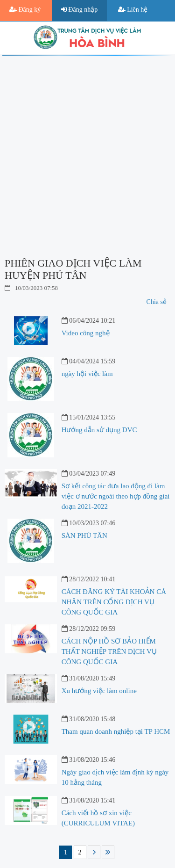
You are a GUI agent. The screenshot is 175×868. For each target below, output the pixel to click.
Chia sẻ (157, 302)
